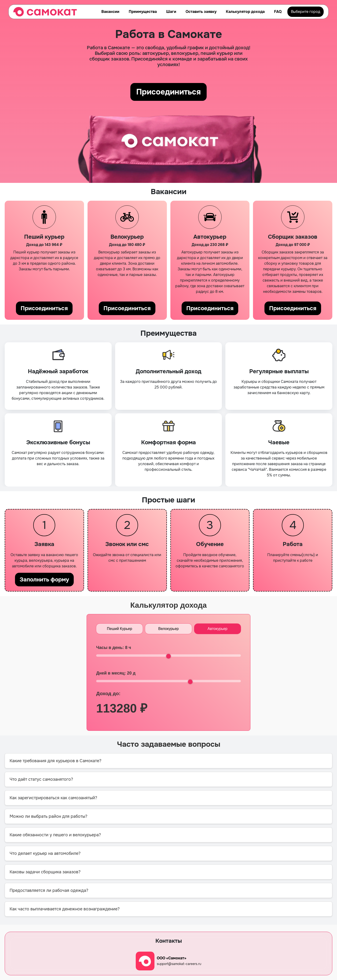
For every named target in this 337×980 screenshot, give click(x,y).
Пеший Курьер (120, 629)
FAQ (278, 12)
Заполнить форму (44, 580)
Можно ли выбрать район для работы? (48, 816)
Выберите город (306, 12)
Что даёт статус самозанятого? (41, 779)
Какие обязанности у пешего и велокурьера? (55, 835)
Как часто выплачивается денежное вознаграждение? (65, 909)
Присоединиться (169, 92)
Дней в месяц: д (116, 673)
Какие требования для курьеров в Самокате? (55, 761)
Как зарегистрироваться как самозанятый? (53, 798)
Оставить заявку (201, 12)
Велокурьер (168, 629)
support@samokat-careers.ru (179, 964)
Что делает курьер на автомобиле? (45, 853)
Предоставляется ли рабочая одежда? (49, 890)
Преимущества (143, 12)
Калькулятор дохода (245, 12)
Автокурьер (218, 629)
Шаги (171, 12)
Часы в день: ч (114, 648)
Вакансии (110, 12)
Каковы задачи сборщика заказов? (45, 872)
